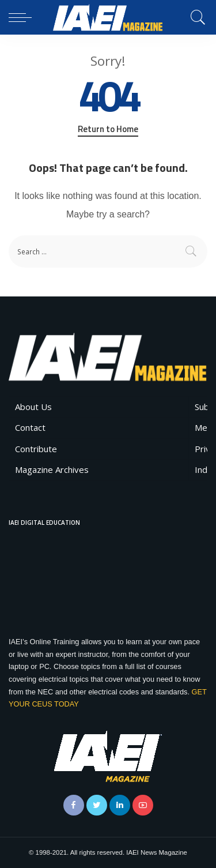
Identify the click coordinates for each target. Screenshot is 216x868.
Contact (30, 427)
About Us (33, 407)
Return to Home (108, 129)
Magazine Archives (52, 469)
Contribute (36, 449)
